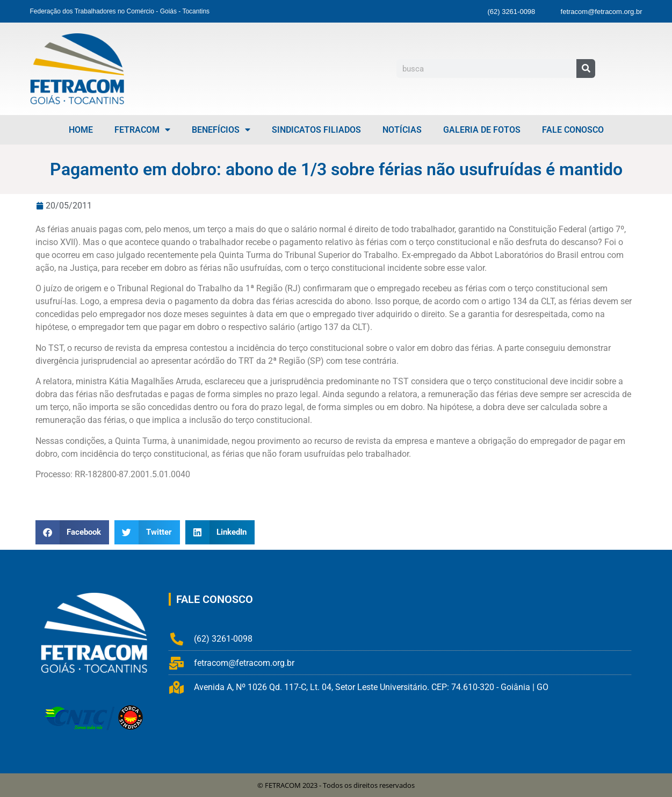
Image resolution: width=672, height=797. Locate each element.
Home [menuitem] (81, 130)
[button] (73, 532)
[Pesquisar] (586, 69)
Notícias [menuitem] (402, 130)
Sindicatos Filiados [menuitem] (316, 130)
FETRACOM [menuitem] (142, 130)
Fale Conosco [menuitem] (573, 130)
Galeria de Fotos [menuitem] (482, 130)
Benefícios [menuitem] (221, 130)
